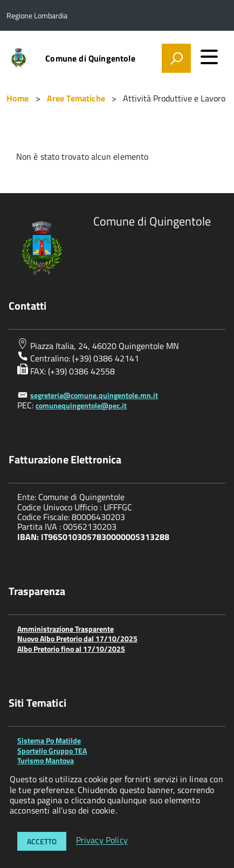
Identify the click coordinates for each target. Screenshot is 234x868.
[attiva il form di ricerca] (176, 58)
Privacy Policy (102, 840)
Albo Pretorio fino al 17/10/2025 (71, 649)
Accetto (42, 841)
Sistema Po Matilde (49, 740)
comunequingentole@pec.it (81, 405)
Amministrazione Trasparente (66, 629)
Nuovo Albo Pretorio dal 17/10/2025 (77, 638)
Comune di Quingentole (90, 58)
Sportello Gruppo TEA (52, 751)
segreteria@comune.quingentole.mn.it (94, 395)
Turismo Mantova (46, 760)
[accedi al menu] (209, 57)
